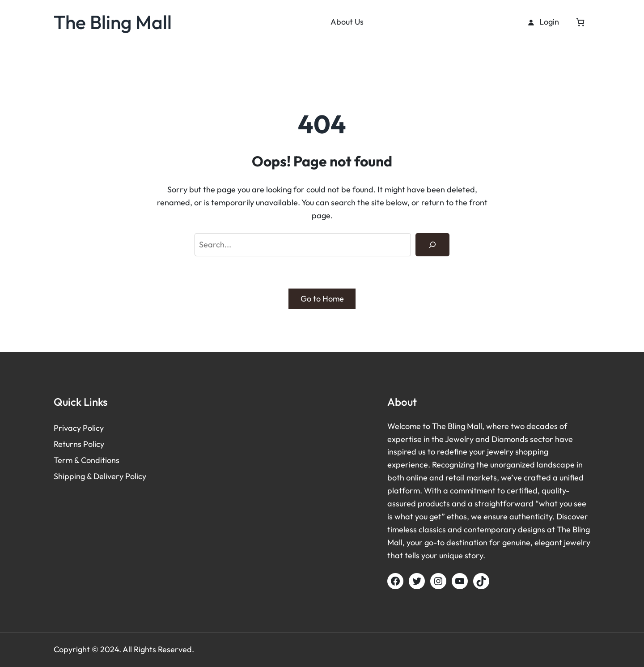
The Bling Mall (113, 22)
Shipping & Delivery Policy (100, 476)
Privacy (68, 428)
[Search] (432, 245)
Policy (93, 428)
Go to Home (322, 299)
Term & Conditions (87, 460)
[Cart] (580, 22)
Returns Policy (79, 444)
